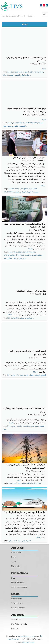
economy (33, 189)
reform (5, 75)
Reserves (20, 255)
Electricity (29, 72)
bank (10, 252)
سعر (24, 258)
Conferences (17, 620)
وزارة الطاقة (32, 483)
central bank (14, 189)
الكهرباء (17, 75)
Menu (45, 14)
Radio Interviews (18, 608)
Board (14, 557)
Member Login (28, 642)
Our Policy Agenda (19, 624)
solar (35, 123)
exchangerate (10, 255)
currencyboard (29, 252)
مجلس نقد (8, 258)
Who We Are (17, 553)
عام (33, 426)
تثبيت (27, 255)
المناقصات (29, 318)
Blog (13, 578)
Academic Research (20, 587)
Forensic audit (23, 375)
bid (9, 318)
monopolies (38, 72)
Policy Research (18, 582)
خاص (24, 541)
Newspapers (16, 599)
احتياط (40, 255)
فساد (11, 75)
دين (37, 426)
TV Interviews (17, 603)
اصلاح (23, 75)
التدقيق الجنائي (40, 375)
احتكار (28, 75)
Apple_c (11, 72)
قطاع (10, 541)
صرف (20, 258)
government (9, 192)
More (44, 69)
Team (14, 562)
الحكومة (30, 192)
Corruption (19, 72)
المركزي (23, 192)
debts (19, 426)
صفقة (10, 126)
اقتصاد (37, 192)
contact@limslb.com (26, 636)
